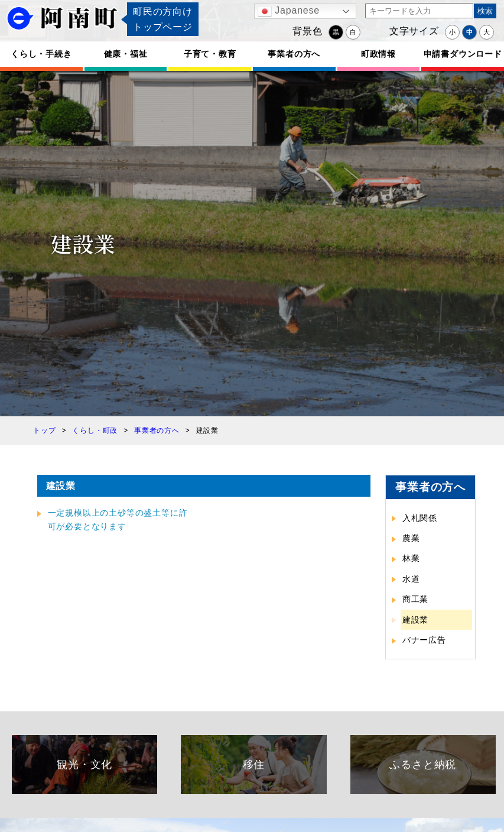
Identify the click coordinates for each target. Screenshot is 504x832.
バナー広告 (424, 640)
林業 (411, 558)
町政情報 (378, 54)
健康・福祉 (126, 54)
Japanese (289, 11)
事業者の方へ (294, 54)
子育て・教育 (210, 54)
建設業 (415, 620)
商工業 (415, 599)
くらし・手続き (41, 54)
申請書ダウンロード (463, 54)
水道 (411, 579)
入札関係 (420, 518)
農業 (411, 538)
